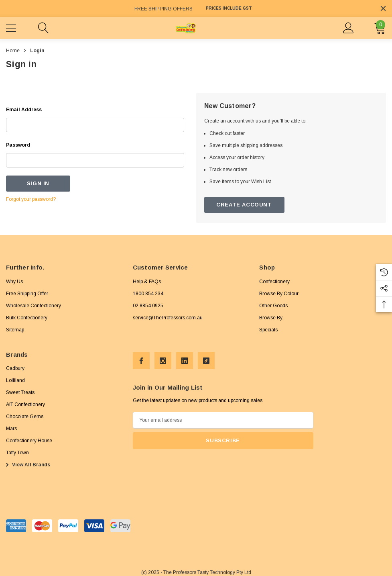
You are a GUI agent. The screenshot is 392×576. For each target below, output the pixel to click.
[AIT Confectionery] (25, 404)
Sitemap (15, 330)
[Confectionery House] (29, 441)
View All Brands (27, 465)
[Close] (383, 8)
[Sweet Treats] (20, 392)
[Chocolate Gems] (25, 417)
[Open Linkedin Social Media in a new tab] (185, 361)
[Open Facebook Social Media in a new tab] (141, 361)
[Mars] (11, 429)
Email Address (24, 110)
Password (18, 145)
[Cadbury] (15, 368)
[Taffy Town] (17, 453)
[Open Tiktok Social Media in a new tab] (206, 361)
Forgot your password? (31, 199)
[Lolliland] (15, 380)
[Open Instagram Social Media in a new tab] (163, 361)
